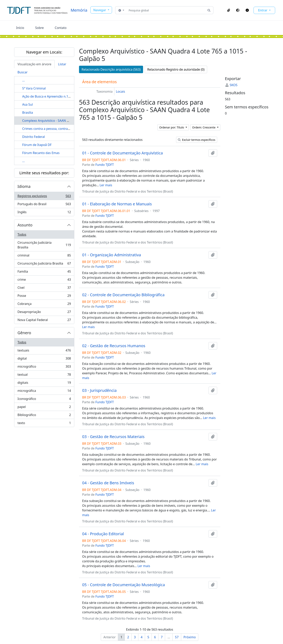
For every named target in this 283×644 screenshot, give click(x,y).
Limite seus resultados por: (44, 173)
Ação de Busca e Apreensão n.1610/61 (50, 96)
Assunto (25, 225)
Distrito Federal (34, 137)
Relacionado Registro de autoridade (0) (176, 69)
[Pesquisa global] (166, 10)
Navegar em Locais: (44, 52)
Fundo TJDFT (105, 165)
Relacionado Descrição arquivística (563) (111, 69)
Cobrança (44, 305)
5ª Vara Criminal (34, 88)
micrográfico (44, 367)
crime (44, 280)
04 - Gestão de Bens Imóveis (108, 483)
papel (44, 408)
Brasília (28, 113)
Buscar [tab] (23, 72)
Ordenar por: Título (172, 127)
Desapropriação (44, 313)
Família (44, 272)
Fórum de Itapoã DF (37, 145)
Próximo (190, 637)
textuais (44, 351)
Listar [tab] (62, 64)
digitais (44, 383)
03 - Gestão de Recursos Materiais (113, 437)
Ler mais (106, 185)
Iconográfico (44, 400)
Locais (121, 91)
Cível (44, 288)
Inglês (44, 213)
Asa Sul (28, 104)
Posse (44, 297)
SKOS (231, 85)
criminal (44, 256)
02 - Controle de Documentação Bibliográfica (123, 295)
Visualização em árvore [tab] (34, 64)
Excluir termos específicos (197, 140)
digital (44, 359)
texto (44, 424)
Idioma (24, 186)
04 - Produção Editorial (103, 534)
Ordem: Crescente (204, 127)
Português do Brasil (44, 205)
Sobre (40, 28)
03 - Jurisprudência (99, 390)
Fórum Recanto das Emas (41, 153)
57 (177, 637)
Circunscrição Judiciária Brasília (44, 245)
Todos (22, 234)
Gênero (24, 333)
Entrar (263, 10)
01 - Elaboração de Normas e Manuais (117, 204)
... (23, 80)
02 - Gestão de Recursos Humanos (114, 346)
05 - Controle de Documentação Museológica (124, 585)
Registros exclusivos (44, 197)
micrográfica (44, 392)
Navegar (100, 10)
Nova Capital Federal (44, 321)
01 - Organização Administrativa (112, 255)
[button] (229, 10)
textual (44, 375)
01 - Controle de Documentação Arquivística (123, 153)
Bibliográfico (44, 416)
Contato (61, 28)
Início (20, 28)
